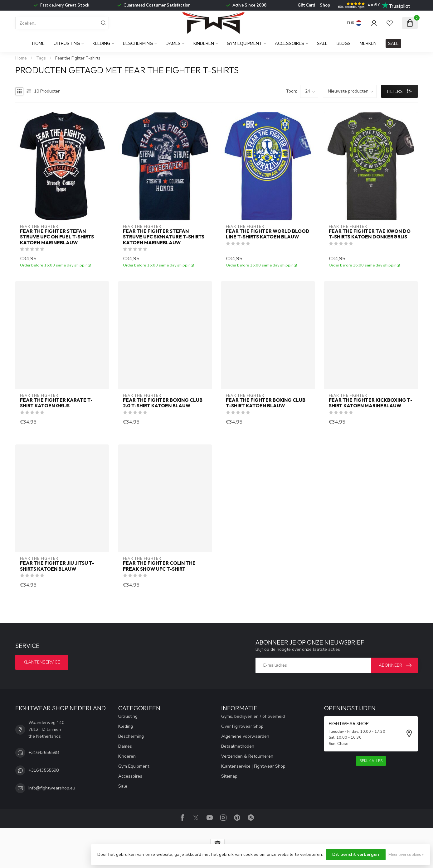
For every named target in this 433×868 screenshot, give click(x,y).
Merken (368, 43)
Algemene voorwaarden (245, 736)
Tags (41, 58)
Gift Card (306, 5)
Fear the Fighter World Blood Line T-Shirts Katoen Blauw (268, 234)
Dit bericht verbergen (356, 854)
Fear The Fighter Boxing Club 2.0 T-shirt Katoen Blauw (163, 403)
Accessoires (289, 43)
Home (38, 43)
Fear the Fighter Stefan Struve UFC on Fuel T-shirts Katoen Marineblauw (57, 237)
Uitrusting (67, 43)
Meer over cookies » (406, 854)
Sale (322, 43)
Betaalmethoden (238, 746)
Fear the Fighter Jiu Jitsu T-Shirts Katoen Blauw (57, 566)
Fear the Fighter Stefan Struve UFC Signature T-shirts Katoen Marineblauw (164, 237)
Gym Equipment (244, 43)
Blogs (344, 43)
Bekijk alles (371, 761)
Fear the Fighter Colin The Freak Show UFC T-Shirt (159, 566)
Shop (325, 5)
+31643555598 (44, 753)
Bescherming (138, 43)
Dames (173, 43)
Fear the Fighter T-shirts (78, 58)
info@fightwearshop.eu (52, 788)
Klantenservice (42, 662)
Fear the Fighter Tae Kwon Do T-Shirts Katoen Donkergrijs (370, 234)
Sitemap (229, 776)
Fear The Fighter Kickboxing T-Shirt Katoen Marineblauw (371, 403)
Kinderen (204, 43)
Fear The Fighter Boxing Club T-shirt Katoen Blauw (266, 403)
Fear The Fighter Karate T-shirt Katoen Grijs (56, 403)
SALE (393, 43)
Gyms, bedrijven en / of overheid (253, 716)
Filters (399, 91)
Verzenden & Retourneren (247, 756)
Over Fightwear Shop (242, 726)
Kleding (101, 43)
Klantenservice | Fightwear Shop (253, 766)
